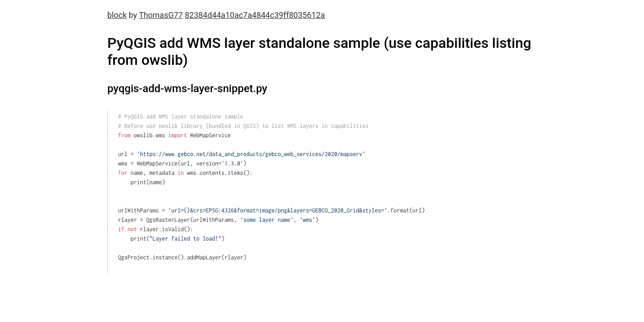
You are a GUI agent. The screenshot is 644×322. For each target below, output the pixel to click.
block (117, 15)
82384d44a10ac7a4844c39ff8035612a (255, 15)
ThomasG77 (161, 15)
